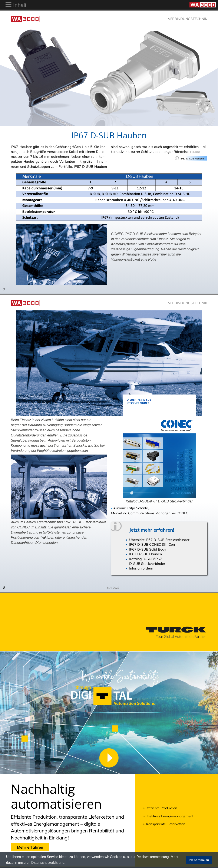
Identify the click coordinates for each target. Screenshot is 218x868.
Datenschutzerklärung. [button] (48, 863)
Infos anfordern (141, 568)
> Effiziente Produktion (160, 808)
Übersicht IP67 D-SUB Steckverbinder (159, 540)
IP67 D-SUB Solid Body (148, 549)
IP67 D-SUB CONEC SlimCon (152, 544)
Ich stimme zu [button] (199, 860)
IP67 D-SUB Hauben (146, 554)
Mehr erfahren (30, 847)
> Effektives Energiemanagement (168, 816)
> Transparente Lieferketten (164, 824)
